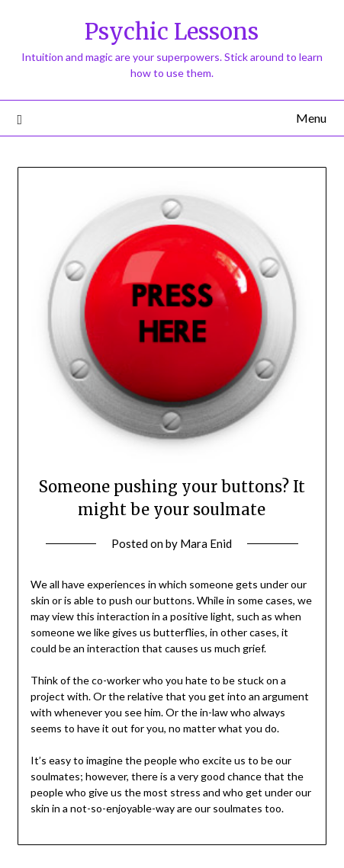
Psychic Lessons (172, 32)
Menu (311, 118)
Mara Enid (206, 543)
